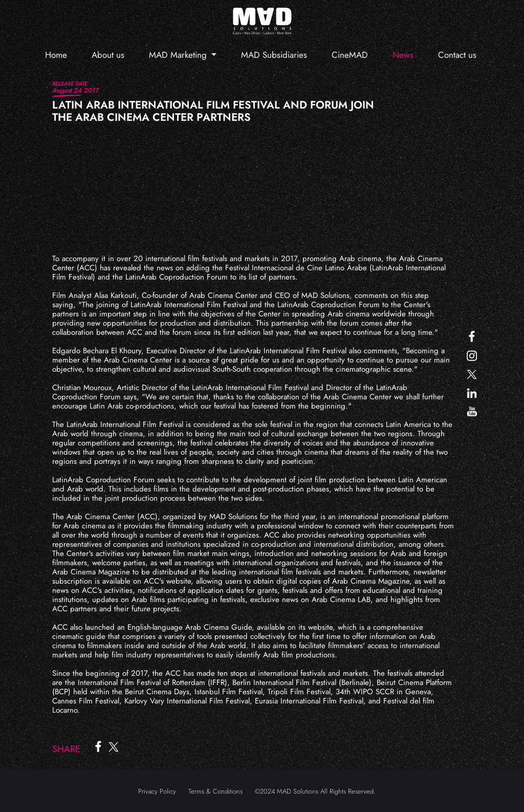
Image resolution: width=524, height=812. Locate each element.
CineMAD (350, 55)
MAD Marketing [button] (179, 55)
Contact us (457, 55)
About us (108, 55)
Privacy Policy (157, 791)
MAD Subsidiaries (274, 55)
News (403, 55)
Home (56, 55)
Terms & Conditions (215, 791)
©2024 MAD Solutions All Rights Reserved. (315, 791)
